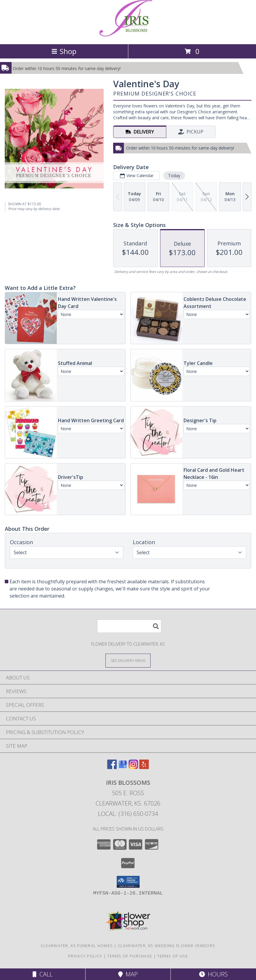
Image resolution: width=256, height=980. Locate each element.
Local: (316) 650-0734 (128, 814)
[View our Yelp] (144, 767)
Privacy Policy (85, 956)
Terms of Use (173, 956)
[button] (128, 882)
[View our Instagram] (133, 767)
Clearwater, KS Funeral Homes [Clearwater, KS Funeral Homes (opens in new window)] (77, 946)
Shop (64, 51)
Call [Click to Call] (43, 974)
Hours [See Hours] (213, 974)
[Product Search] (129, 626)
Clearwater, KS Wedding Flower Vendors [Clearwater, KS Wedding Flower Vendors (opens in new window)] (167, 946)
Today (174, 175)
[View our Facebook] (112, 767)
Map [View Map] (128, 974)
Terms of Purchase (130, 956)
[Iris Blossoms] (128, 35)
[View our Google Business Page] (123, 767)
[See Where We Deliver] (128, 660)
